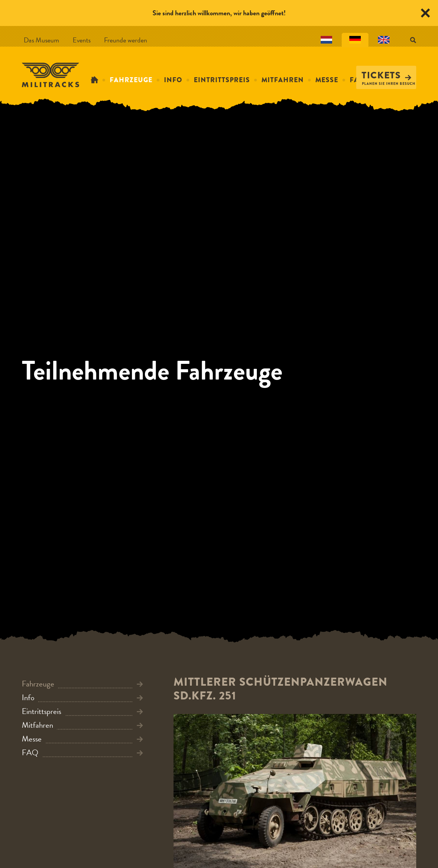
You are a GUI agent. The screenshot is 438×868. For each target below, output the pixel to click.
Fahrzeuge (131, 80)
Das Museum (41, 40)
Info (173, 80)
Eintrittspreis (222, 80)
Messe (327, 80)
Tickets (386, 75)
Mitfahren (283, 80)
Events (82, 40)
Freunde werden (126, 40)
